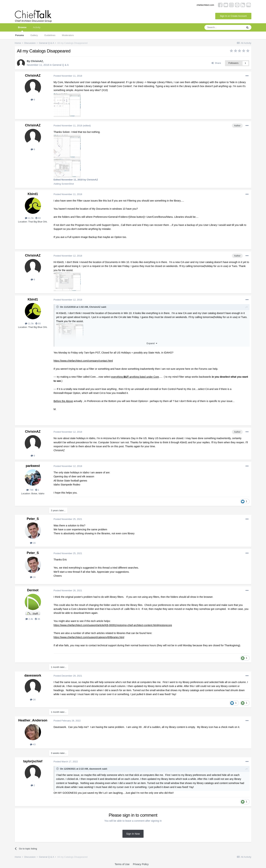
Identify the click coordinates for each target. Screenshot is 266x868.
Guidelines (50, 35)
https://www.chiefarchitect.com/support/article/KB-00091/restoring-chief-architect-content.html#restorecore (113, 625)
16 (33, 543)
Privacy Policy (141, 864)
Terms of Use (122, 864)
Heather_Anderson (33, 720)
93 (38, 218)
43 (33, 744)
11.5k (29, 218)
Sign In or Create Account (233, 16)
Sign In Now (133, 834)
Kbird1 (33, 194)
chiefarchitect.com (205, 5)
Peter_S (33, 519)
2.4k (29, 619)
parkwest (33, 466)
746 (30, 490)
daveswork (33, 675)
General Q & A (60, 65)
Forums (20, 35)
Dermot (33, 590)
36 (37, 619)
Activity (37, 27)
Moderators (68, 35)
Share (216, 63)
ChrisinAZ (37, 61)
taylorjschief (33, 761)
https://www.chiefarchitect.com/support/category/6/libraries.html (89, 637)
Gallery (34, 35)
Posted (68, 76)
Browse (22, 29)
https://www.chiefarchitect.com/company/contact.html (83, 361)
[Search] (224, 27)
